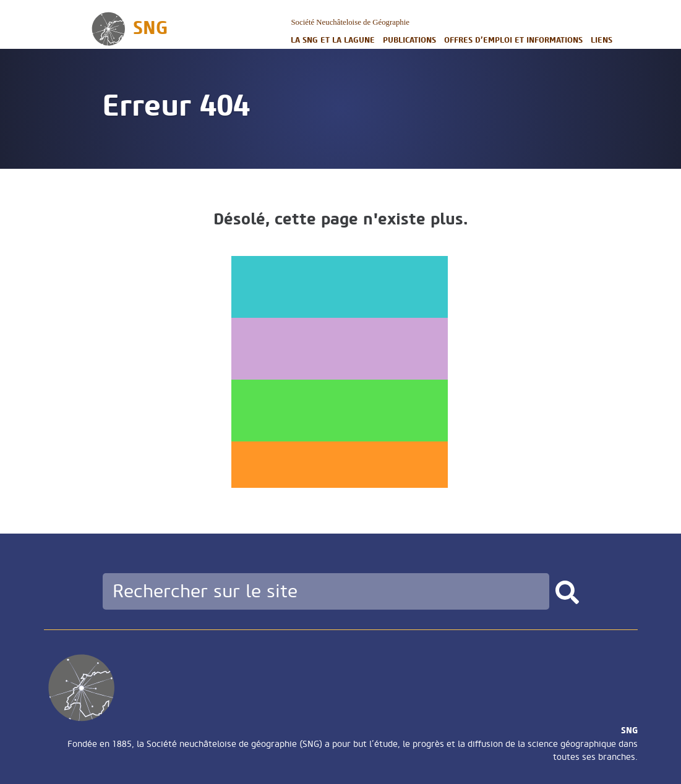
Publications (409, 40)
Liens (602, 40)
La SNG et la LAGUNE (333, 40)
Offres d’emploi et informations (513, 40)
